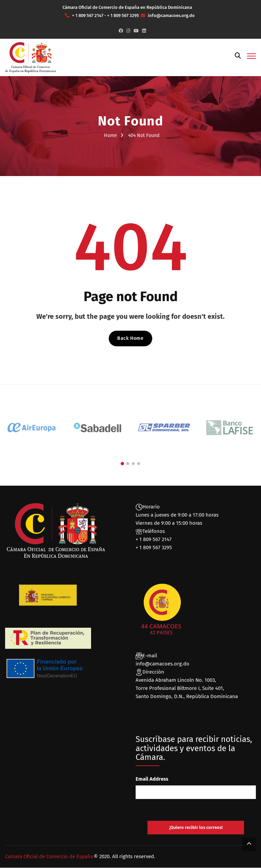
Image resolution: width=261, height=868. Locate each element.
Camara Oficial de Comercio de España (49, 857)
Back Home (130, 338)
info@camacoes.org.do (162, 664)
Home (110, 135)
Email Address (152, 779)
